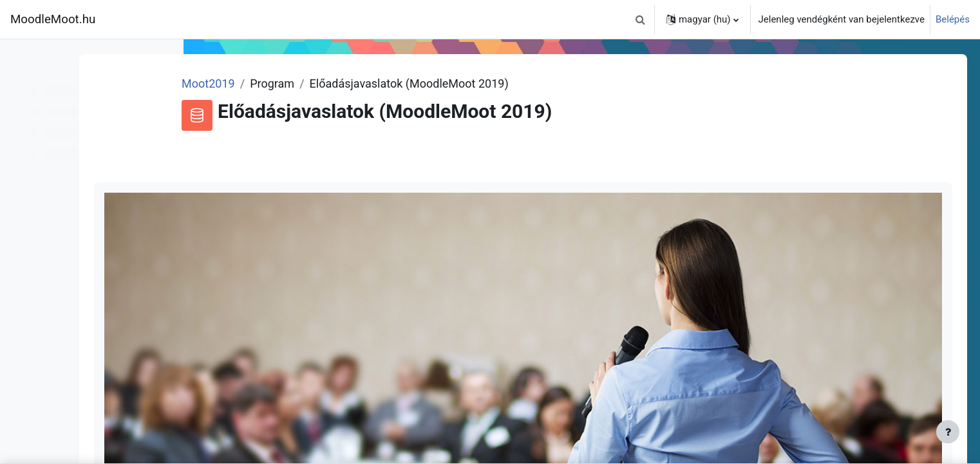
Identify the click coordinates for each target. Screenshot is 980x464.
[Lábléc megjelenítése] (948, 432)
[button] (641, 19)
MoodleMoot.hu (53, 19)
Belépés (953, 19)
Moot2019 (310, 83)
